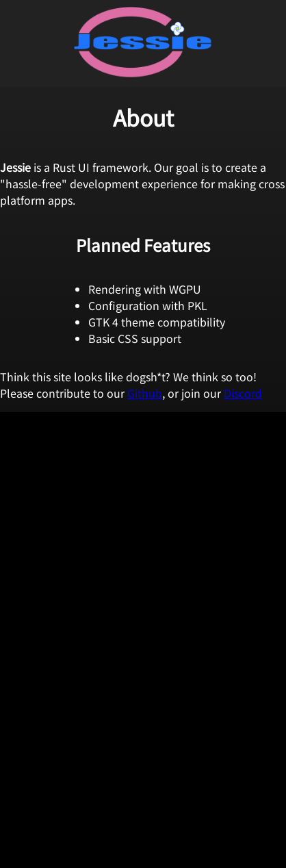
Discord (243, 393)
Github (145, 393)
